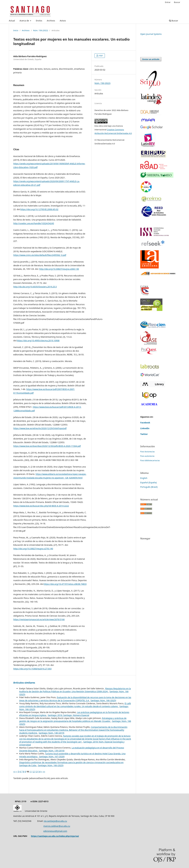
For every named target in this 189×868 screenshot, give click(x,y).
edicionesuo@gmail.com (55, 831)
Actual (12, 21)
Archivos (51, 21)
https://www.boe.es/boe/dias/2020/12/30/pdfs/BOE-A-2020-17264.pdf (47, 446)
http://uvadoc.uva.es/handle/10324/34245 (34, 223)
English (144, 478)
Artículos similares (24, 683)
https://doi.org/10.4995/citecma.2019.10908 (38, 341)
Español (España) (148, 482)
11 (31, 772)
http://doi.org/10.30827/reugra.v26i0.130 (59, 269)
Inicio (16, 30)
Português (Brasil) (149, 487)
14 (39, 772)
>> (44, 772)
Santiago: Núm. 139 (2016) (52, 751)
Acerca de (24, 21)
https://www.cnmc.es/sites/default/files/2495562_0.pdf (40, 255)
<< (14, 772)
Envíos (39, 21)
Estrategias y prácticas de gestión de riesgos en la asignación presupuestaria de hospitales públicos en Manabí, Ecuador (73, 720)
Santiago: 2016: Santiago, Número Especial (69, 715)
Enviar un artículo (151, 59)
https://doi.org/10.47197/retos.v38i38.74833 (65, 584)
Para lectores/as (148, 452)
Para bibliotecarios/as (150, 460)
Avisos (63, 21)
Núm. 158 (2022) (40, 30)
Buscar (174, 21)
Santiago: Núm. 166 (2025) (103, 700)
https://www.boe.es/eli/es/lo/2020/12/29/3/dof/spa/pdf (40, 428)
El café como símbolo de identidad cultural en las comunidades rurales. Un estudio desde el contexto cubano (75, 705)
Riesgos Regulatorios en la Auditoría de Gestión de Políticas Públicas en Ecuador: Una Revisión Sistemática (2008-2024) (75, 690)
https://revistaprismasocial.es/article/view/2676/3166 (39, 619)
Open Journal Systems (151, 34)
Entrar (168, 2)
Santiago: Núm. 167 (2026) (52, 757)
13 (36, 772)
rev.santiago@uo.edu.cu (55, 821)
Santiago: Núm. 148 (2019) (51, 733)
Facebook (145, 423)
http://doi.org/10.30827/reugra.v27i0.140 (33, 549)
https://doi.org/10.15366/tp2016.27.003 (32, 669)
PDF (101, 56)
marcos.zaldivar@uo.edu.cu (57, 826)
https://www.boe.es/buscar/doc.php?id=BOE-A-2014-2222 (41, 506)
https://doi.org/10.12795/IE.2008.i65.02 (39, 209)
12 (34, 772)
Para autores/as (147, 456)
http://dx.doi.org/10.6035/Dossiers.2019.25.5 (35, 287)
